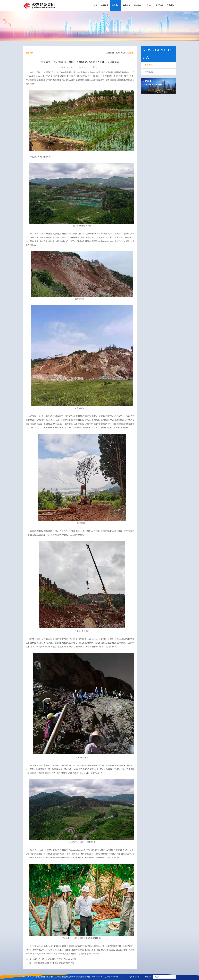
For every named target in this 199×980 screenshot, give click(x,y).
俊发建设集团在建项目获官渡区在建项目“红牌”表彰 (54, 963)
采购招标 (137, 5)
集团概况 (105, 5)
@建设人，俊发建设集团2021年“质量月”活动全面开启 (55, 959)
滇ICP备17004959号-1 (112, 977)
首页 (96, 5)
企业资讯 (131, 53)
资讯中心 (116, 5)
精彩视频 (149, 72)
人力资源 (159, 5)
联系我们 (170, 5)
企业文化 (148, 5)
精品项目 (127, 5)
